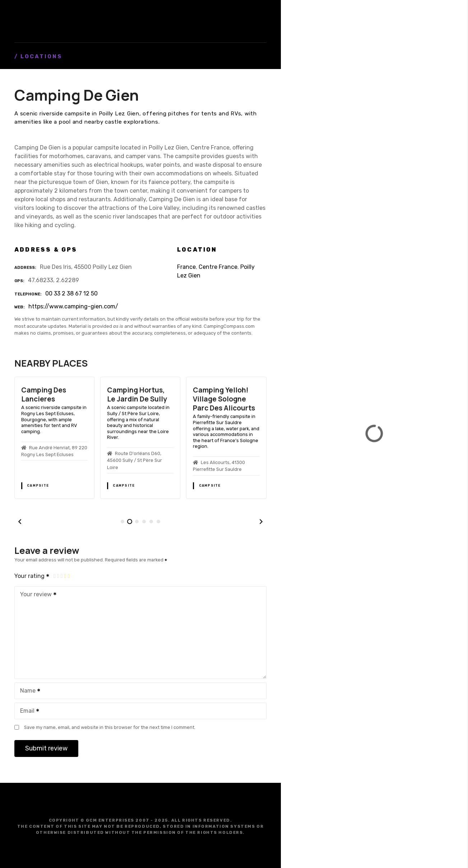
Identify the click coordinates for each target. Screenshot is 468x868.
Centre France (218, 267)
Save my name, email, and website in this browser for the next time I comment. (110, 727)
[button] (20, 522)
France (186, 267)
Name (28, 691)
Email (27, 711)
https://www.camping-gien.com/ (73, 306)
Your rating (32, 576)
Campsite (38, 486)
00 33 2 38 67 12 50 (71, 293)
